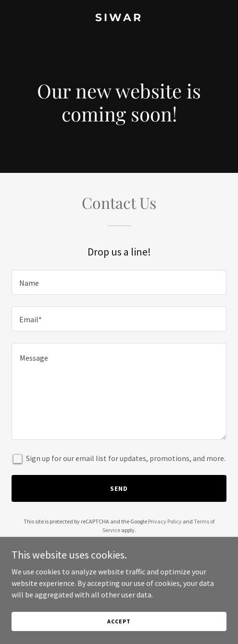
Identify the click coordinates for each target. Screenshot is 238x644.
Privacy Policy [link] (165, 521)
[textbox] (119, 282)
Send (119, 488)
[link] (119, 18)
